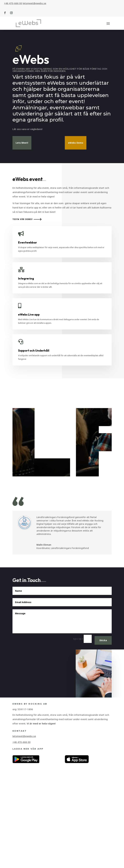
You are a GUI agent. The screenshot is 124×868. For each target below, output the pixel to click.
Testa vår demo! (23, 367)
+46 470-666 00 (13, 3)
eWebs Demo (76, 143)
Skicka (103, 788)
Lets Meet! (22, 143)
